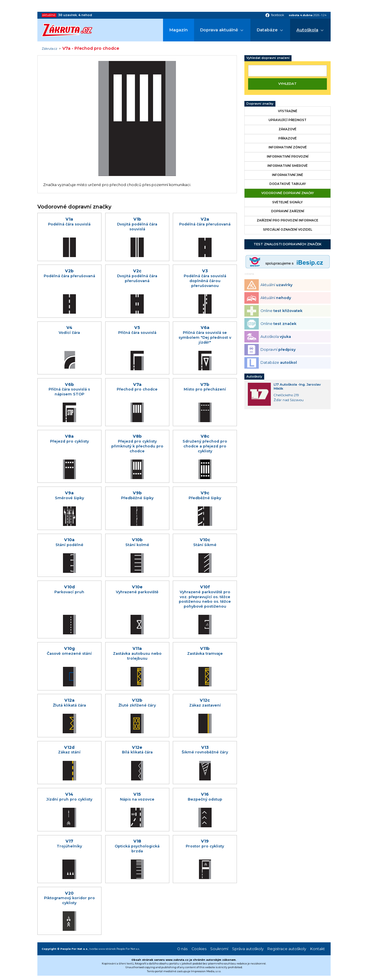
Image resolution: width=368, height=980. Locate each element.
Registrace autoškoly (287, 949)
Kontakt (318, 949)
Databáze (267, 30)
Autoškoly (254, 377)
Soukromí (219, 949)
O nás (182, 949)
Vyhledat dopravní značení (268, 58)
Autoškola (307, 30)
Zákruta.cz (49, 49)
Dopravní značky (260, 104)
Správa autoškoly (248, 949)
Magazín (179, 30)
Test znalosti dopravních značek (287, 244)
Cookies (199, 949)
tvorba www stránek (103, 949)
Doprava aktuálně (219, 30)
